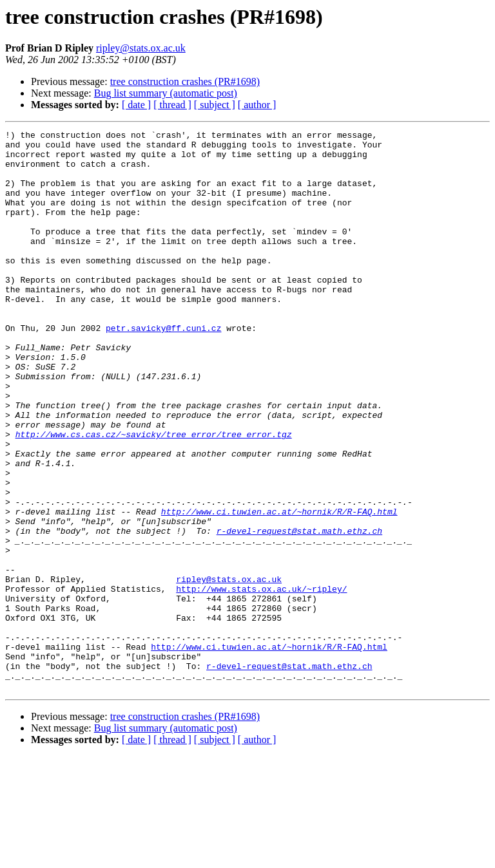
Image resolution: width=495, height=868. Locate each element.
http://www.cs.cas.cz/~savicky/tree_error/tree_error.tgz (154, 496)
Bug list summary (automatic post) (166, 93)
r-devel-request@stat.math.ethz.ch (299, 612)
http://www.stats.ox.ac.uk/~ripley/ (261, 681)
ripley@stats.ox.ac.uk (141, 48)
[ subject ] (215, 105)
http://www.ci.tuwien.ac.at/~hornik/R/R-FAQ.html (279, 589)
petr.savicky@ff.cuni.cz (163, 368)
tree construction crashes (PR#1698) (185, 81)
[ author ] (257, 105)
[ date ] (136, 105)
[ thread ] (172, 105)
